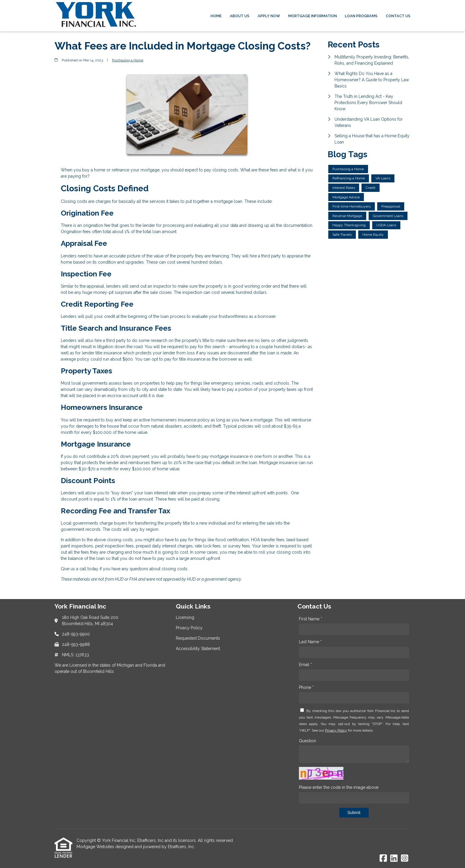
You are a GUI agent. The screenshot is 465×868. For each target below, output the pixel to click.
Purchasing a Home (128, 60)
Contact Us (398, 16)
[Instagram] (405, 859)
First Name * (310, 619)
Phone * (306, 687)
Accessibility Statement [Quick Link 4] (198, 649)
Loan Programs (361, 16)
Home (216, 16)
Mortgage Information (313, 16)
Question (308, 741)
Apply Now (269, 16)
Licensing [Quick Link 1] (185, 617)
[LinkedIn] (394, 859)
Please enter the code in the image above (339, 787)
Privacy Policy (336, 730)
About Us (240, 16)
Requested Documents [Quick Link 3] (198, 638)
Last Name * (310, 642)
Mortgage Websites (96, 847)
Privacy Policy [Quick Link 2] (189, 628)
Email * (305, 665)
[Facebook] (383, 859)
